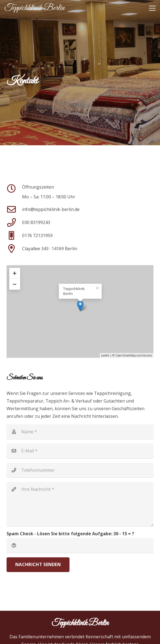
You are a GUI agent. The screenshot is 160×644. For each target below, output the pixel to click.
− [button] (15, 284)
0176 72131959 (37, 235)
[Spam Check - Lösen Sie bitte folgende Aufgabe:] (80, 545)
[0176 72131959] (14, 235)
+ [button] (15, 273)
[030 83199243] (14, 222)
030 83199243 (36, 222)
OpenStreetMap (126, 355)
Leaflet (105, 355)
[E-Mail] (80, 451)
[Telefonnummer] (80, 470)
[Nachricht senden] (38, 565)
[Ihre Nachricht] (80, 504)
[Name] (80, 432)
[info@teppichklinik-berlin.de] (14, 209)
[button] (152, 8)
